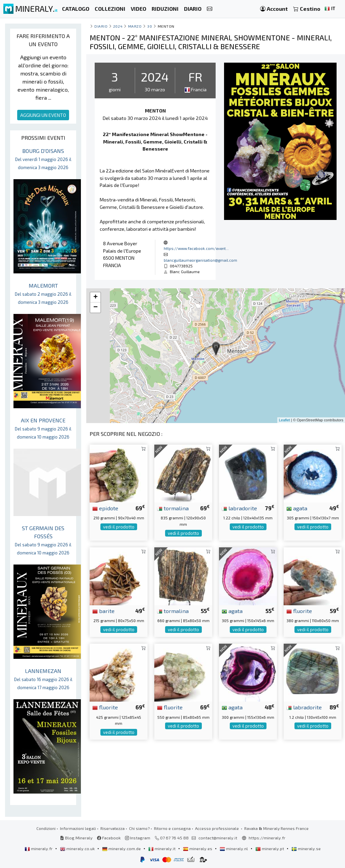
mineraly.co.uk (78, 848)
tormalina (173, 508)
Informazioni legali (78, 828)
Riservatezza (113, 828)
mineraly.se (306, 848)
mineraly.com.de (122, 848)
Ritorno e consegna (172, 828)
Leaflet (285, 420)
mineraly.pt (270, 848)
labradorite (239, 508)
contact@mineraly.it (218, 838)
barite (103, 611)
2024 (118, 26)
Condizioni (46, 828)
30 (150, 26)
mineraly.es (198, 848)
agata (297, 508)
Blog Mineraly (76, 838)
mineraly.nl (234, 848)
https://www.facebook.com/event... (196, 248)
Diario (101, 26)
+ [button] (96, 297)
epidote (105, 508)
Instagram (138, 838)
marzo (135, 26)
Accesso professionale (217, 828)
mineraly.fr (39, 848)
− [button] (96, 308)
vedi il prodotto (119, 527)
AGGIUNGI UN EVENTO (43, 115)
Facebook (109, 838)
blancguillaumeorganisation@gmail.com (200, 260)
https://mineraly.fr (267, 838)
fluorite (299, 611)
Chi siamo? (139, 828)
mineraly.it (162, 848)
